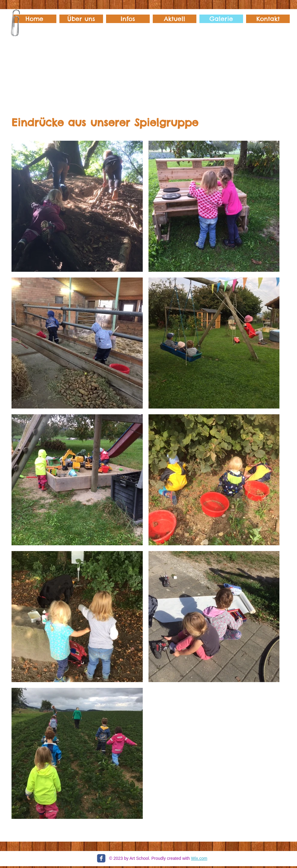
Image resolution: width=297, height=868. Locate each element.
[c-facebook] (101, 858)
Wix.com (199, 858)
